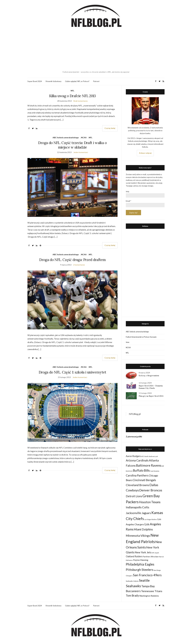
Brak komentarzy (81, 101)
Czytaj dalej (110, 128)
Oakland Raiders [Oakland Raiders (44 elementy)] (134, 556)
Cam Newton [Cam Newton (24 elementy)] (155, 471)
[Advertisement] (96, 49)
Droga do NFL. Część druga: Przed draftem (72, 260)
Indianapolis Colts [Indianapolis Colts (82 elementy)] (138, 507)
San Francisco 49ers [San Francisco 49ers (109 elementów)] (147, 575)
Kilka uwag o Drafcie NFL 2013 (72, 96)
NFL (72, 91)
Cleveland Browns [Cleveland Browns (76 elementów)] (137, 485)
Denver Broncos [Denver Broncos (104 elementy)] (151, 490)
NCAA (84, 137)
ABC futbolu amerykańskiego (66, 137)
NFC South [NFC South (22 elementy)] (155, 553)
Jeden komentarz (81, 152)
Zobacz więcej (145, 153)
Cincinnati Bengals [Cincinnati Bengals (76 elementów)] (144, 480)
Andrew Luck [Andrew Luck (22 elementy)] (153, 456)
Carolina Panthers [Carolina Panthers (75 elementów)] (137, 475)
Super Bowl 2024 (35, 81)
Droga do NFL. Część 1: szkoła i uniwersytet (72, 372)
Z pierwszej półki (134, 437)
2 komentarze (79, 265)
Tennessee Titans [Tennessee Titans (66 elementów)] (152, 591)
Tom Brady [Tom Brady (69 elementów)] (132, 595)
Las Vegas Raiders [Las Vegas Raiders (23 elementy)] (151, 519)
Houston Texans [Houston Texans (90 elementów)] (150, 502)
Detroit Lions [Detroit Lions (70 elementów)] (134, 496)
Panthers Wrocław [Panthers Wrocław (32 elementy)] (151, 557)
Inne (128, 342)
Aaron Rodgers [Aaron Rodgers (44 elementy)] (133, 456)
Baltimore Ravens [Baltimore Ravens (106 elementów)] (149, 465)
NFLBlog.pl (135, 414)
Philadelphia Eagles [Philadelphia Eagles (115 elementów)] (140, 564)
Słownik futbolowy (53, 81)
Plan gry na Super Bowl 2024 (151, 396)
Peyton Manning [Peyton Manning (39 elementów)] (141, 560)
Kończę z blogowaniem (149, 376)
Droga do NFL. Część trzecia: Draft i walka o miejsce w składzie (72, 145)
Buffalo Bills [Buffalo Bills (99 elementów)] (141, 470)
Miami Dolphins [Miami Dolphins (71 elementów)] (143, 529)
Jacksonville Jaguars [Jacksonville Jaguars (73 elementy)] (138, 513)
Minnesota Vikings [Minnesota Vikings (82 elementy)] (138, 536)
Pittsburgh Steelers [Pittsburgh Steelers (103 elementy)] (140, 570)
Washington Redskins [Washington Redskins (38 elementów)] (149, 596)
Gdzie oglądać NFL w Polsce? (77, 81)
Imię (128, 191)
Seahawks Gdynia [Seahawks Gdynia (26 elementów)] (132, 581)
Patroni (96, 81)
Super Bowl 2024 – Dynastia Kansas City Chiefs (151, 387)
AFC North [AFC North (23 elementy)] (145, 456)
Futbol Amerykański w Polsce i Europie (141, 337)
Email (128, 201)
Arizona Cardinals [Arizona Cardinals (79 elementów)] (137, 460)
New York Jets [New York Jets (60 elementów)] (143, 552)
